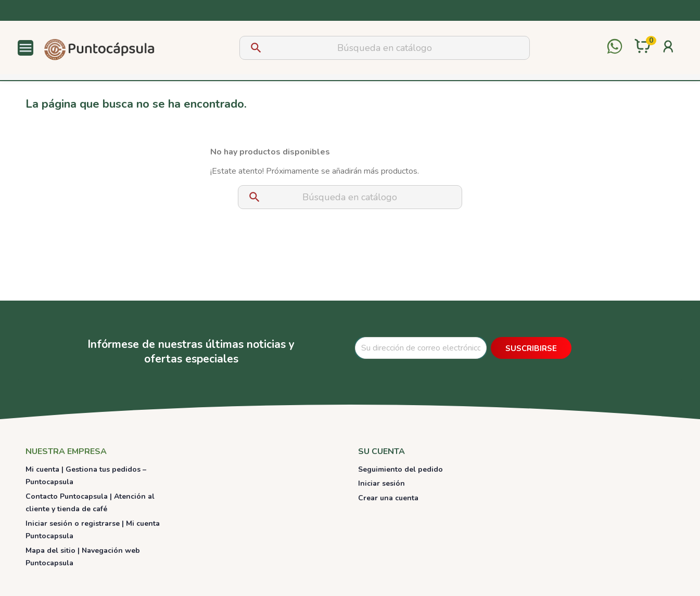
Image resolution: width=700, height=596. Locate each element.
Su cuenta (381, 451)
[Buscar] (385, 48)
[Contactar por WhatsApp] (615, 48)
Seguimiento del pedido (400, 469)
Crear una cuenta (388, 498)
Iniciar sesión (381, 483)
